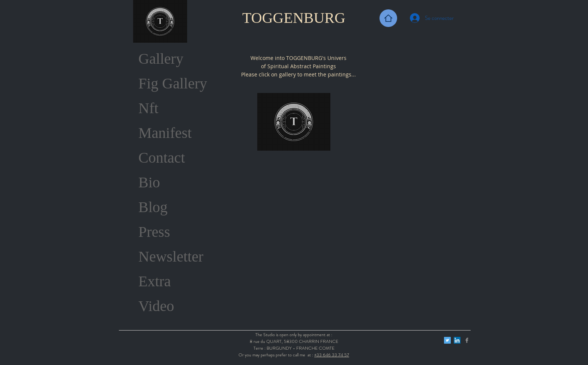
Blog (153, 207)
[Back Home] (388, 18)
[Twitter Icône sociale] (447, 340)
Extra (155, 281)
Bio (149, 182)
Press (154, 232)
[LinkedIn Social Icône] (457, 340)
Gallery (161, 59)
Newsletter (171, 257)
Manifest (165, 133)
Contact (162, 158)
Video (156, 306)
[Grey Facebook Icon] (467, 340)
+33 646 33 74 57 (332, 355)
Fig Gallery (173, 83)
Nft (148, 108)
